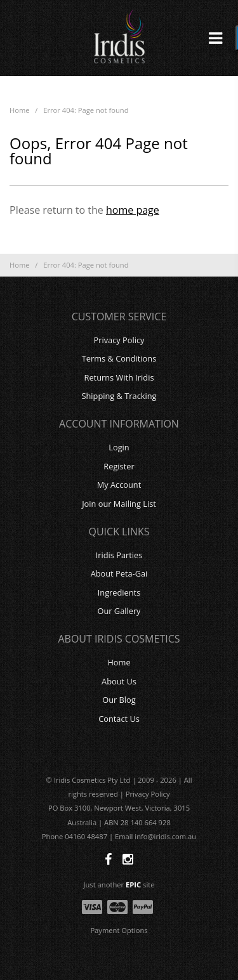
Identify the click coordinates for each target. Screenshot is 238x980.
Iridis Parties (119, 555)
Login (119, 447)
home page (133, 210)
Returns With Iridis (119, 377)
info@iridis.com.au (165, 836)
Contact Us (119, 719)
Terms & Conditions (119, 358)
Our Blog (119, 700)
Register (119, 466)
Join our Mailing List (119, 504)
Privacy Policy (119, 340)
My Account (119, 485)
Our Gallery (119, 611)
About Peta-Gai (119, 573)
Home (20, 110)
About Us (119, 681)
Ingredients (119, 592)
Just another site (119, 885)
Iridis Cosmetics (119, 38)
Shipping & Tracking (119, 396)
